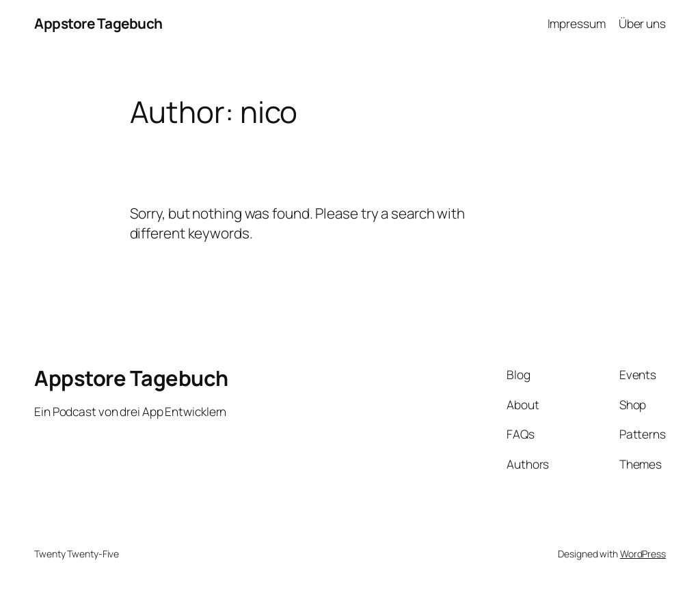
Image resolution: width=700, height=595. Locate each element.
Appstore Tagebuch (98, 23)
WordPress (643, 554)
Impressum (577, 23)
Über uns (642, 23)
